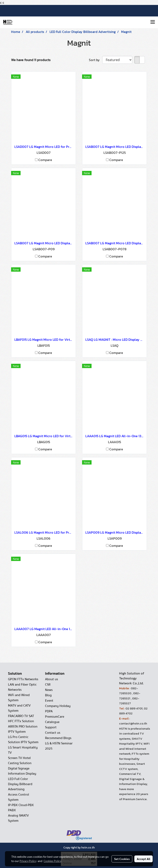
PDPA (49, 711)
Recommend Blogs (58, 738)
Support (51, 727)
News (49, 690)
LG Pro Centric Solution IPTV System (23, 740)
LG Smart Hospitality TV (23, 750)
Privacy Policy (28, 861)
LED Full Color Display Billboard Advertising (20, 784)
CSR (48, 685)
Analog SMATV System (18, 818)
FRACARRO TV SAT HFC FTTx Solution (21, 719)
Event (49, 701)
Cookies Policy (52, 861)
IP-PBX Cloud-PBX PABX (21, 808)
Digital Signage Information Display (22, 771)
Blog (48, 695)
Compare (45, 160)
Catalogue (52, 722)
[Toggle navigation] (153, 22)
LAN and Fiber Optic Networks (22, 687)
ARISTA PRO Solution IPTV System (23, 729)
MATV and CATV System (19, 708)
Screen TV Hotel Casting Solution (20, 761)
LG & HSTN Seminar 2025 (59, 746)
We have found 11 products (31, 60)
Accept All (143, 859)
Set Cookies (122, 859)
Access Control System (19, 797)
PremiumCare (55, 717)
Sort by (96, 60)
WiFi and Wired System (19, 698)
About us (52, 679)
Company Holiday (58, 706)
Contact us (53, 733)
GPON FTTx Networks (23, 679)
